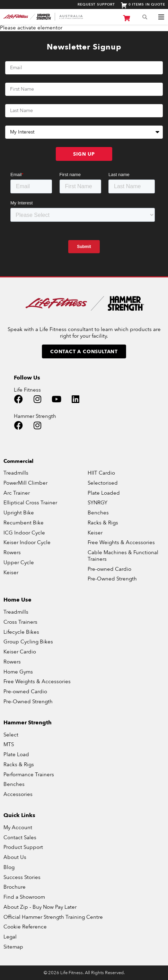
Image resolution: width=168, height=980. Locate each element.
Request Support (96, 4)
